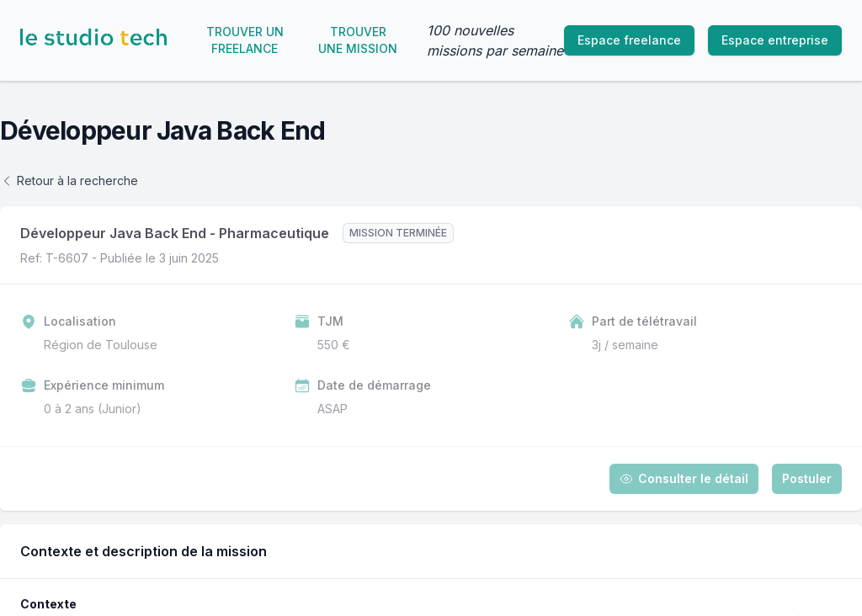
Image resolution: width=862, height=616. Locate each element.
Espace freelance (629, 40)
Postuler (807, 478)
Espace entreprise (775, 40)
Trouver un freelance (245, 40)
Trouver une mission (358, 40)
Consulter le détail (684, 478)
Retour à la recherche (69, 181)
